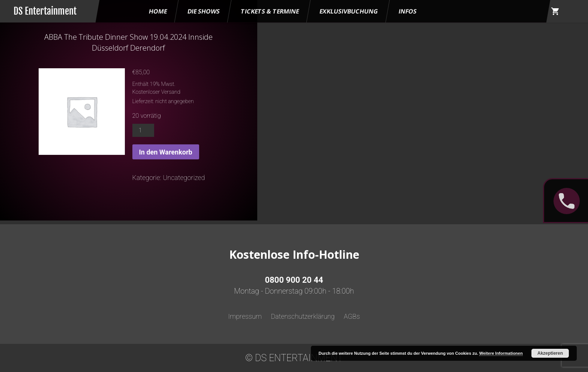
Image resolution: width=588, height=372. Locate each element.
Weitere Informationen (501, 353)
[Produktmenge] (143, 130)
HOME (158, 11)
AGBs (352, 316)
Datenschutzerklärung (303, 316)
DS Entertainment (45, 11)
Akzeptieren (550, 353)
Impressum (245, 316)
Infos (408, 11)
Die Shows (204, 11)
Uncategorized (184, 178)
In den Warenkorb (166, 152)
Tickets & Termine (270, 11)
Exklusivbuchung (349, 11)
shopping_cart (555, 11)
